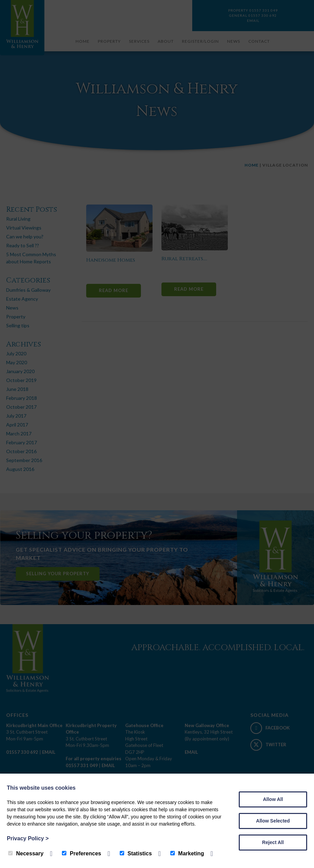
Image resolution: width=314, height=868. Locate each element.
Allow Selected (273, 821)
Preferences (82, 853)
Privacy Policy (28, 838)
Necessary (26, 853)
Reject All (273, 842)
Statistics (136, 853)
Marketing (187, 853)
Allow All (273, 799)
